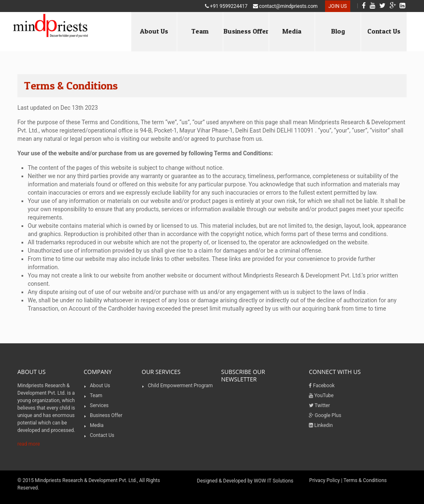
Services (99, 405)
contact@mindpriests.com (285, 6)
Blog (338, 31)
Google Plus (325, 415)
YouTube (321, 395)
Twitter (319, 405)
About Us (154, 31)
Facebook (322, 386)
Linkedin (321, 425)
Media (292, 31)
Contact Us (384, 31)
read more (29, 444)
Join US (338, 6)
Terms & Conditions (365, 480)
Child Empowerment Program (180, 386)
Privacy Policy (325, 480)
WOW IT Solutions (274, 481)
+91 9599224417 (226, 6)
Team (200, 31)
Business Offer (246, 31)
